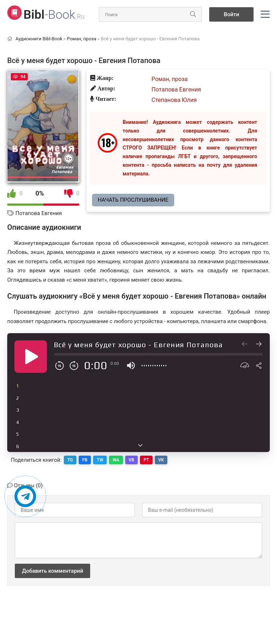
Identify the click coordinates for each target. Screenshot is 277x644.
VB (131, 460)
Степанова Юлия (174, 100)
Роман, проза (170, 79)
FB (85, 460)
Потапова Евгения (39, 213)
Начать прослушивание (133, 200)
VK (161, 460)
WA (116, 460)
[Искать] (193, 14)
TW (100, 460)
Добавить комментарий (52, 571)
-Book (54, 14)
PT (146, 460)
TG (70, 460)
